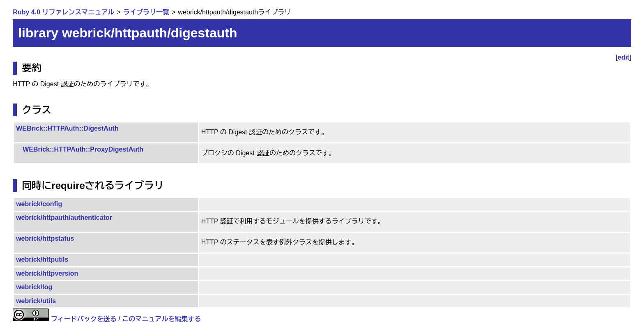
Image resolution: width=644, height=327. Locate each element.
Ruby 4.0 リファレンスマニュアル (63, 12)
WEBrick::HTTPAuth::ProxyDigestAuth (83, 149)
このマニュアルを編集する (161, 319)
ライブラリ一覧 (146, 12)
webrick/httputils (42, 259)
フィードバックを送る (84, 319)
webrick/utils (36, 301)
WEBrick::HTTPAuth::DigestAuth (67, 128)
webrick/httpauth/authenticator (64, 218)
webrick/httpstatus (45, 238)
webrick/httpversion (47, 273)
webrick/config (39, 204)
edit (623, 57)
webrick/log (34, 287)
